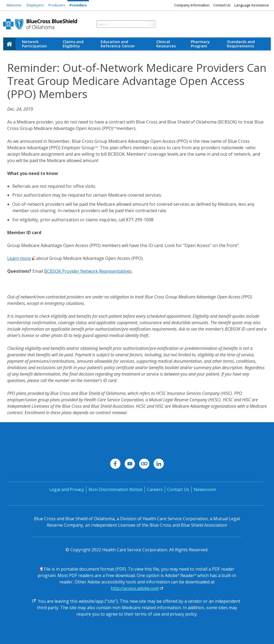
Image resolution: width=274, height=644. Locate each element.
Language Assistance (252, 5)
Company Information (192, 5)
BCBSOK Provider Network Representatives (88, 271)
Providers (78, 5)
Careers (155, 489)
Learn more (19, 258)
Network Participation (34, 44)
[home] (9, 44)
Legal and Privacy (67, 489)
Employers (35, 5)
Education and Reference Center (118, 44)
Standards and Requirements (241, 44)
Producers (57, 5)
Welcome (14, 5)
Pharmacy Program (200, 44)
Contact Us (222, 5)
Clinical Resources (166, 44)
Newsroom (205, 489)
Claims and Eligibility (73, 44)
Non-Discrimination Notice (115, 489)
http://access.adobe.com (135, 588)
